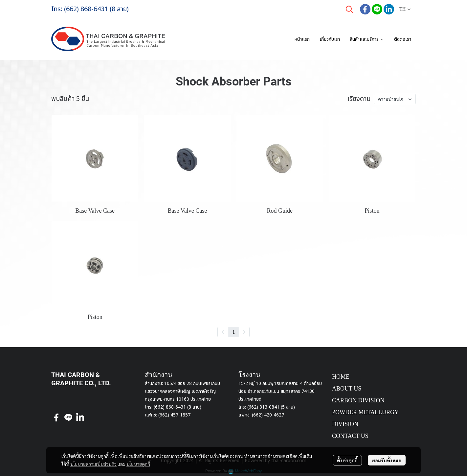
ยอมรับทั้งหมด (387, 460)
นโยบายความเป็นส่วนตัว (93, 464)
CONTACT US (350, 436)
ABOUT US (347, 389)
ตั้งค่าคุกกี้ (347, 460)
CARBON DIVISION (358, 400)
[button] (349, 9)
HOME (341, 377)
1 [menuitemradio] (233, 332)
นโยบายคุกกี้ (138, 464)
